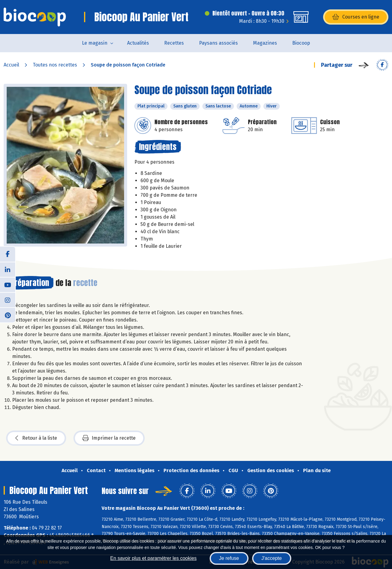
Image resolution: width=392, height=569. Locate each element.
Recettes (174, 43)
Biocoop (301, 43)
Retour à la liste (36, 438)
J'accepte (272, 558)
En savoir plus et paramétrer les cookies (153, 558)
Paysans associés (218, 43)
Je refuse (229, 558)
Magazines (265, 43)
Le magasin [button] (95, 43)
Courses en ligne (356, 17)
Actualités (138, 43)
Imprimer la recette (109, 438)
